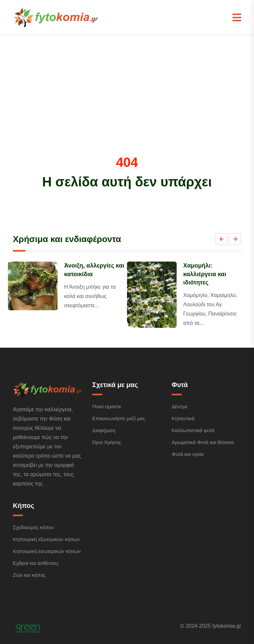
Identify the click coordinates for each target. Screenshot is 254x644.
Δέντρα (179, 406)
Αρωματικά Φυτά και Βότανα (203, 442)
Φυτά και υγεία (188, 454)
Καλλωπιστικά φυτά (193, 430)
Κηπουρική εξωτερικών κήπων (46, 539)
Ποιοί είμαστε (107, 406)
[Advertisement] (127, 105)
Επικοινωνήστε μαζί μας (119, 418)
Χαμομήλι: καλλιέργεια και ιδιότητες (205, 274)
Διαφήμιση (104, 430)
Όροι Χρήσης (107, 442)
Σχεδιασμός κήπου (33, 527)
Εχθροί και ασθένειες (36, 563)
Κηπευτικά (183, 418)
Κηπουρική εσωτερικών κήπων (47, 551)
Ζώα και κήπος (29, 575)
